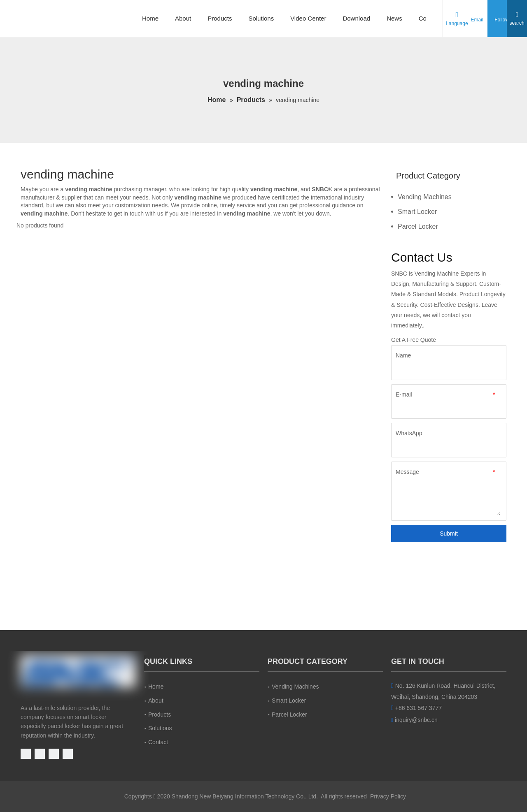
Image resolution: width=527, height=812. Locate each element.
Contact (158, 742)
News (394, 18)
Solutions (261, 18)
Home (150, 18)
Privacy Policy (388, 796)
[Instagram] (68, 753)
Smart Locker (417, 212)
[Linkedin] (55, 753)
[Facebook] (41, 753)
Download (356, 18)
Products (220, 18)
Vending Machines (425, 197)
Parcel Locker (418, 226)
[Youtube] (27, 753)
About (183, 18)
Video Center (308, 18)
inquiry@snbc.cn (416, 720)
